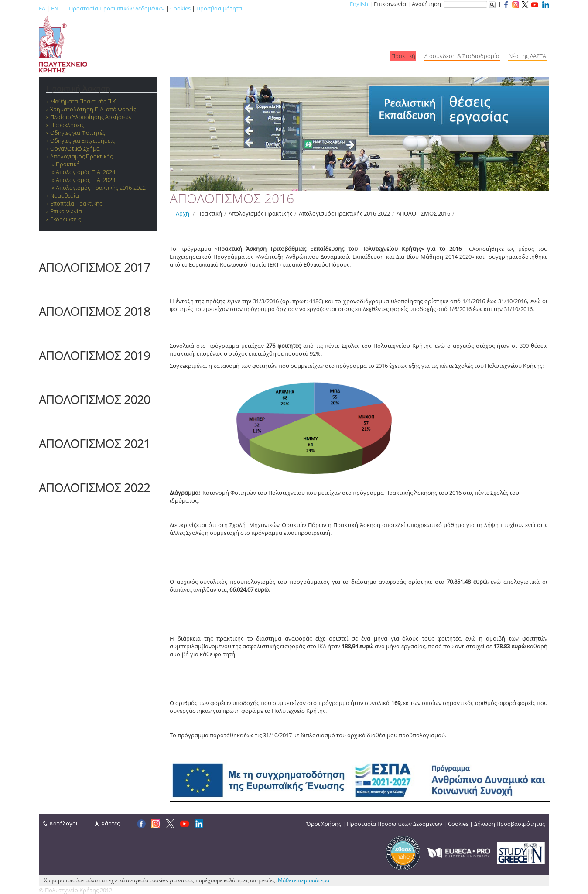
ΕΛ (42, 8)
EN (55, 8)
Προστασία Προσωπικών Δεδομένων (117, 8)
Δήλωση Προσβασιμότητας (509, 824)
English (359, 4)
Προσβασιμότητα (219, 8)
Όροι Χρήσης (324, 824)
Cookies (180, 8)
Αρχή (183, 213)
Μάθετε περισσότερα (304, 880)
